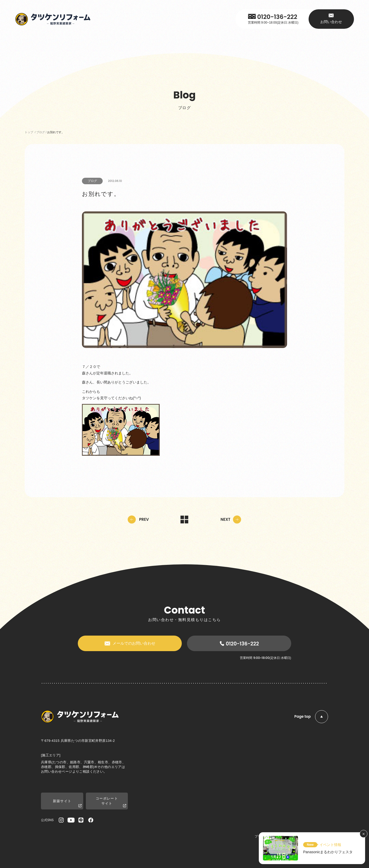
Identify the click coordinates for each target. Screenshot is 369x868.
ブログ (92, 181)
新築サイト (67, 804)
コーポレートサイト (111, 802)
